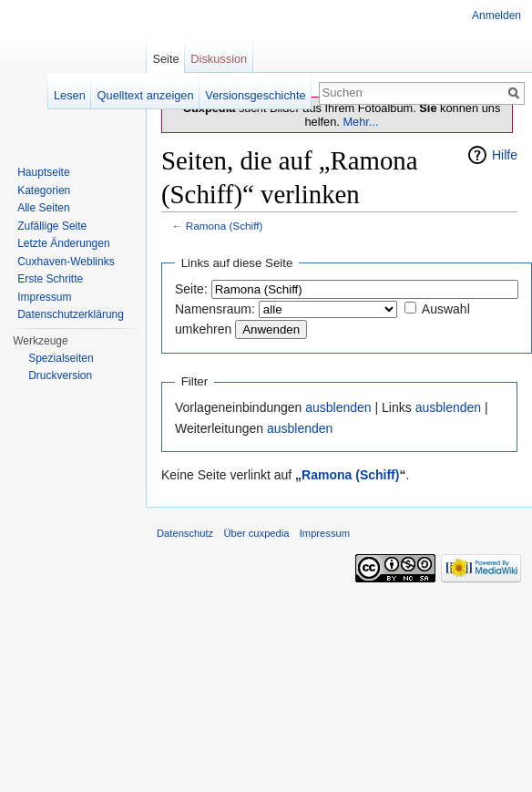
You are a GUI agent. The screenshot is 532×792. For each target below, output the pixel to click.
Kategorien (44, 190)
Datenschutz (185, 533)
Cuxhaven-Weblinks (66, 262)
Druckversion (60, 375)
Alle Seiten (43, 208)
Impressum (44, 297)
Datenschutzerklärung (71, 314)
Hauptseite (43, 172)
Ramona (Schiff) (225, 226)
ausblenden (338, 407)
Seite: (191, 289)
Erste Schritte (50, 279)
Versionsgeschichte (255, 95)
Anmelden (496, 15)
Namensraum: (215, 309)
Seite (165, 59)
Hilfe (505, 155)
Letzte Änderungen (63, 243)
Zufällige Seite (52, 226)
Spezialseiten (61, 358)
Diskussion (219, 59)
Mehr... (360, 122)
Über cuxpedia (256, 533)
